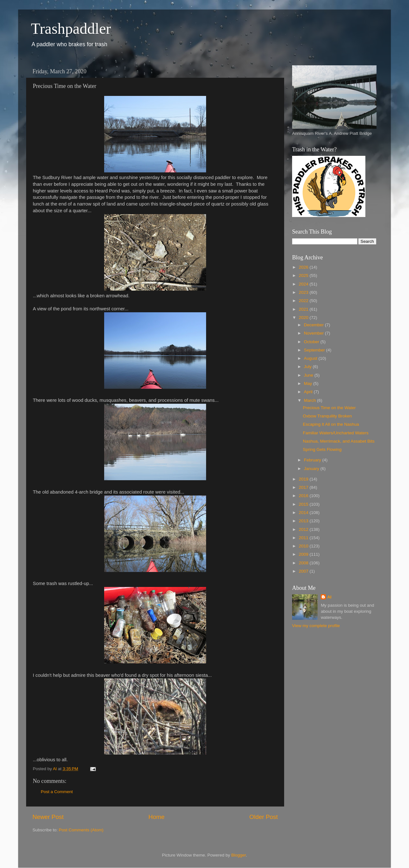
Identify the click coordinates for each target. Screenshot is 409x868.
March (310, 400)
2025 (304, 275)
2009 (304, 554)
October (312, 342)
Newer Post (48, 817)
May (309, 383)
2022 (304, 301)
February (313, 460)
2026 (304, 267)
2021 (304, 309)
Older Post (264, 817)
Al (329, 597)
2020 (304, 318)
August (311, 358)
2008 (304, 563)
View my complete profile (316, 626)
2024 (304, 284)
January (312, 469)
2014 (304, 513)
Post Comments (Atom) (81, 830)
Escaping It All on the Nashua (331, 424)
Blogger (239, 855)
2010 (304, 546)
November (314, 333)
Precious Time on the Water (329, 408)
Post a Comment (57, 792)
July (308, 367)
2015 (304, 504)
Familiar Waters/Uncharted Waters (336, 433)
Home (156, 817)
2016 (304, 496)
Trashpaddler (71, 29)
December (314, 325)
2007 (304, 571)
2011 (304, 538)
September (315, 350)
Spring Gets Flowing (322, 449)
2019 (304, 479)
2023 (304, 292)
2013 (304, 521)
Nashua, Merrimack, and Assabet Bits (339, 441)
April (309, 392)
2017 (304, 487)
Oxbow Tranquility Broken (327, 416)
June (309, 375)
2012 (304, 529)
